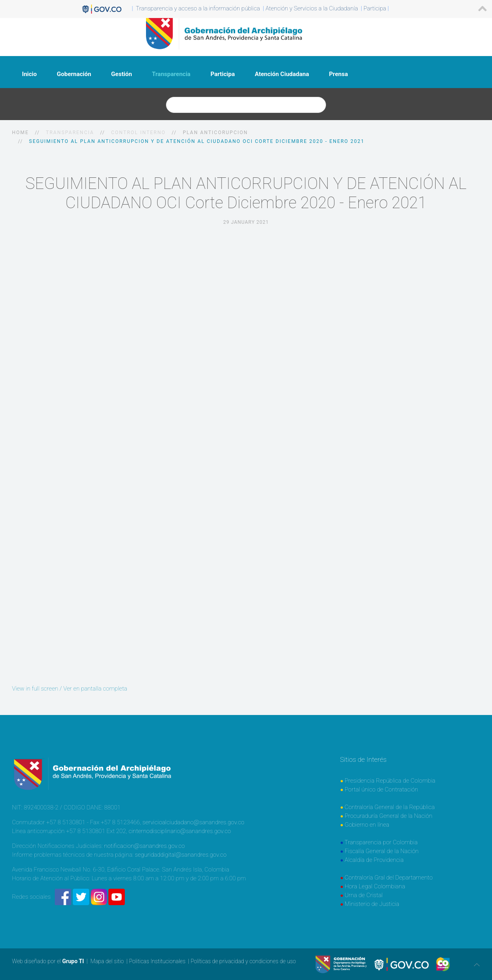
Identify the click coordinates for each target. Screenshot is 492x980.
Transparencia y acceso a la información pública (198, 8)
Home (20, 133)
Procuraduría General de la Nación (389, 816)
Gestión (122, 74)
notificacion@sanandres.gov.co (144, 846)
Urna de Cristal (364, 895)
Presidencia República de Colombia (390, 781)
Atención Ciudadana (282, 74)
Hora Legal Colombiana (375, 886)
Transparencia (171, 74)
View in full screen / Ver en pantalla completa (70, 689)
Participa (223, 74)
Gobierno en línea (367, 825)
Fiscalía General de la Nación (382, 851)
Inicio (29, 74)
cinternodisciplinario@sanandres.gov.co (180, 831)
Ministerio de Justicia (372, 904)
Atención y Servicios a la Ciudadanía (312, 8)
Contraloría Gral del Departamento (389, 878)
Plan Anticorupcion (215, 133)
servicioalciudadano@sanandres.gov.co (193, 822)
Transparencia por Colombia (381, 842)
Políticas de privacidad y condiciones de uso (243, 961)
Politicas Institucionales (157, 961)
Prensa (338, 74)
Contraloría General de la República (390, 807)
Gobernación (74, 74)
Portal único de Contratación (382, 789)
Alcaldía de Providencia (374, 860)
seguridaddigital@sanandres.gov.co (181, 855)
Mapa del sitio (107, 961)
